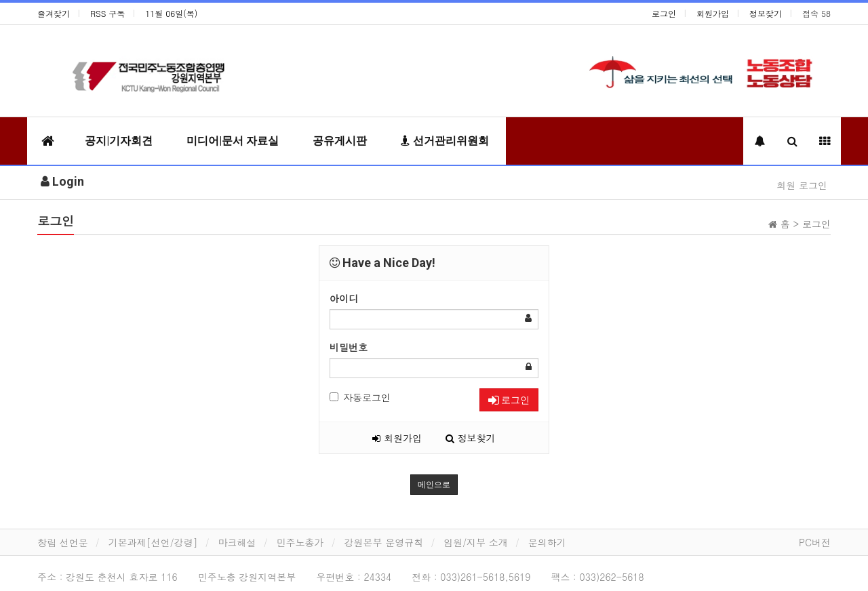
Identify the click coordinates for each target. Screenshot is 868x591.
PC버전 (815, 542)
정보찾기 (766, 13)
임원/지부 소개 (476, 542)
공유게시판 (340, 141)
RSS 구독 (107, 13)
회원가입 (713, 13)
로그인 (664, 13)
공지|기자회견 (119, 141)
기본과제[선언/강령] (153, 542)
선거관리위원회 (445, 141)
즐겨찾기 (54, 13)
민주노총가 (300, 542)
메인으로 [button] (434, 485)
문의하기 (547, 542)
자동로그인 (360, 397)
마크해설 (237, 542)
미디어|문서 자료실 (233, 141)
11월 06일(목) (171, 13)
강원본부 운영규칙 (384, 542)
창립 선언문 (63, 542)
